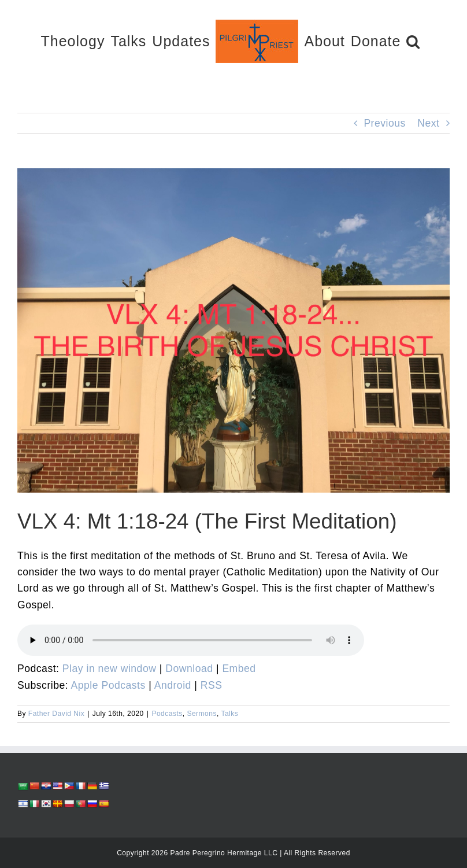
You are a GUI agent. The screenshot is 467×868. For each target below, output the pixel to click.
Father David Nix (56, 714)
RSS (212, 685)
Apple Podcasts (108, 685)
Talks (229, 714)
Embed (239, 668)
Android (173, 685)
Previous (384, 123)
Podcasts (167, 714)
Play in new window (110, 668)
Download (189, 668)
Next (428, 123)
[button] (413, 41)
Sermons (202, 714)
